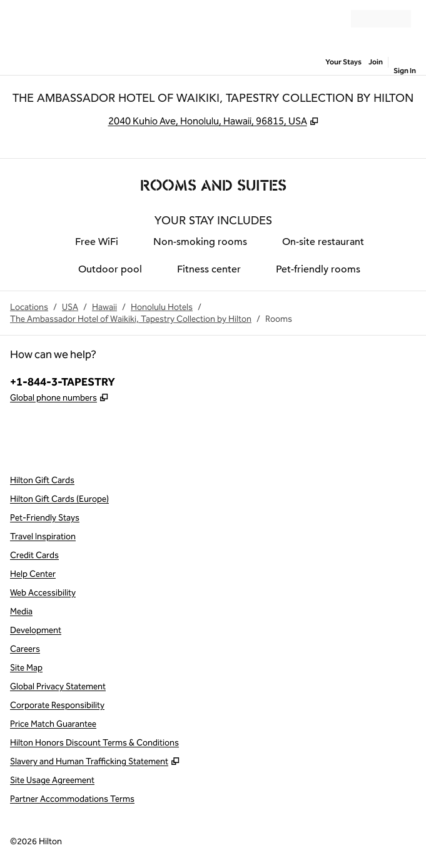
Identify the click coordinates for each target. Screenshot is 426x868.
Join (376, 62)
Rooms (279, 319)
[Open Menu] (19, 19)
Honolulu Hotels (162, 307)
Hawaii (104, 307)
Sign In (405, 71)
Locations (29, 307)
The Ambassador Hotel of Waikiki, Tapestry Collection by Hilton (131, 319)
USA (70, 307)
